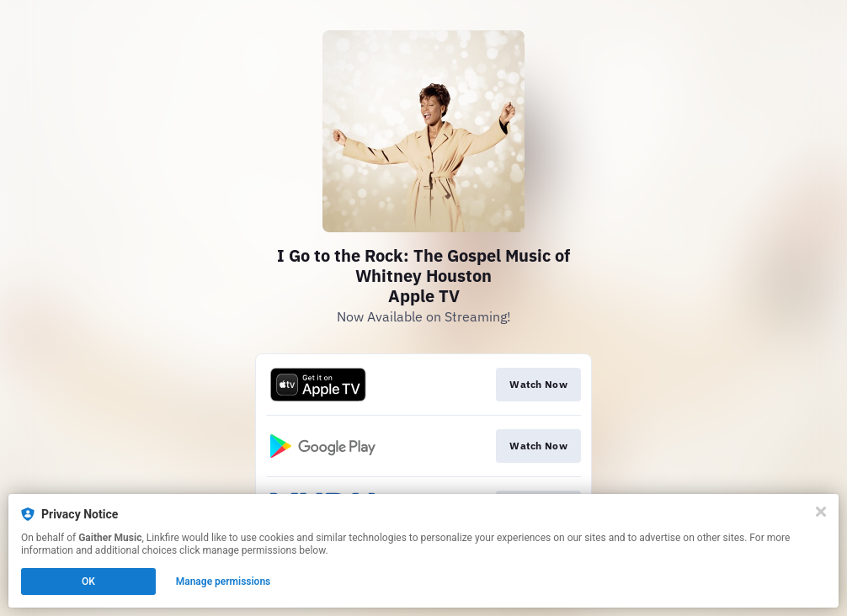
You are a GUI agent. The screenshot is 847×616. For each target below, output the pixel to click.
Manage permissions (224, 581)
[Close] (821, 512)
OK (88, 581)
